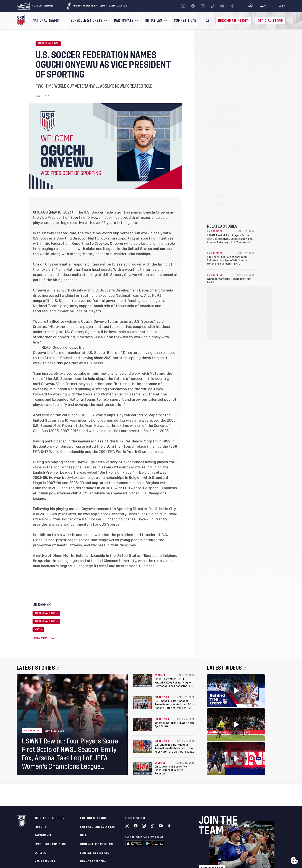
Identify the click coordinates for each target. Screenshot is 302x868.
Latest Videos (226, 668)
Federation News (48, 44)
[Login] (282, 6)
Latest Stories (38, 668)
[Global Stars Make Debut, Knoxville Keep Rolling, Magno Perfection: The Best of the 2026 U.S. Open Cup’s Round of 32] (143, 681)
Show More (43, 638)
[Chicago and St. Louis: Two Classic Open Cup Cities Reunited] (143, 768)
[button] (207, 21)
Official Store (270, 21)
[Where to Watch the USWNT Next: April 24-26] (143, 725)
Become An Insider (233, 21)
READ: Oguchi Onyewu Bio (63, 348)
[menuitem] (48, 21)
